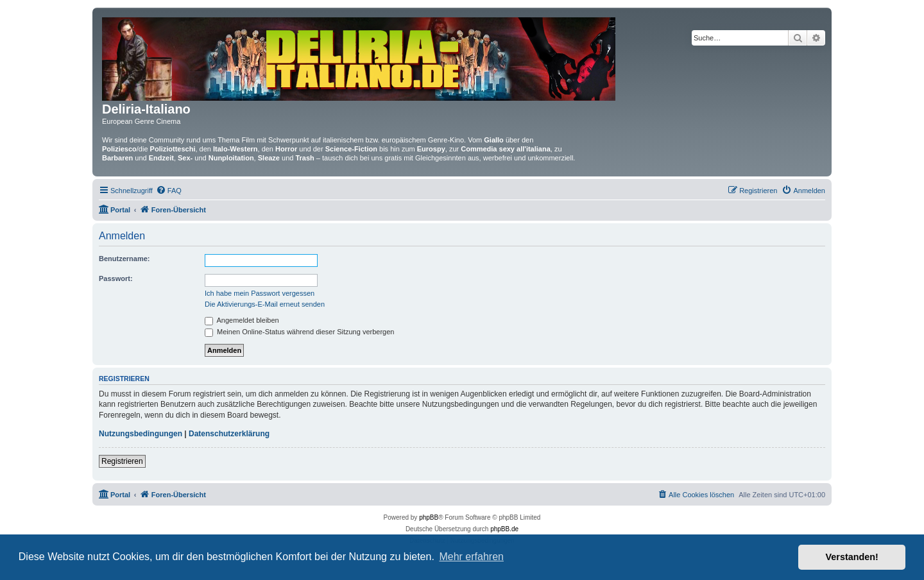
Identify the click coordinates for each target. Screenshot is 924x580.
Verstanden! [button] (852, 557)
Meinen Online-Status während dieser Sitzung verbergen (299, 332)
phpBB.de (504, 529)
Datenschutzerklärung (229, 434)
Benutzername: (124, 259)
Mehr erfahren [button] (471, 557)
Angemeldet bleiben (242, 320)
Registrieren (122, 461)
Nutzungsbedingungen (141, 434)
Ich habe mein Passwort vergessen (260, 293)
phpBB (429, 517)
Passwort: (116, 278)
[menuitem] (169, 191)
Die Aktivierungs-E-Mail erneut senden (265, 304)
